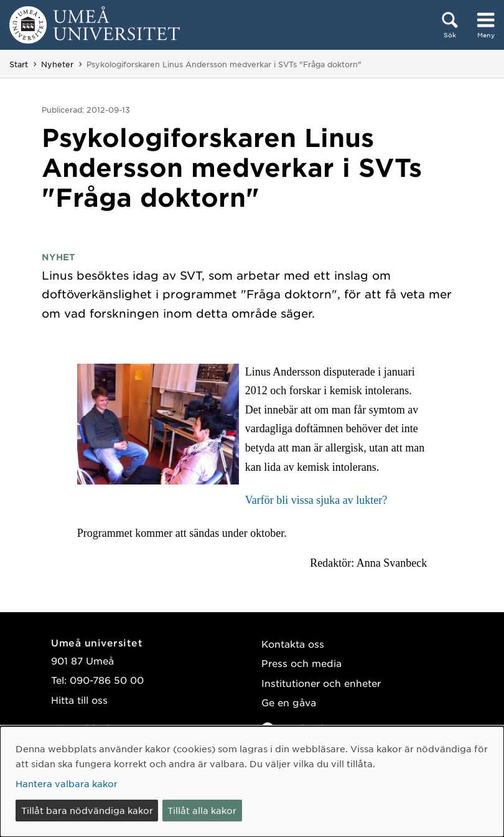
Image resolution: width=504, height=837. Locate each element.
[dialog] (252, 782)
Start (19, 64)
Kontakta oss (293, 644)
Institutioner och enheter (321, 683)
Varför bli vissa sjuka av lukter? (316, 500)
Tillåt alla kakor (202, 810)
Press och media (301, 663)
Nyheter (57, 64)
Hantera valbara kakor (67, 783)
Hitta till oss (79, 700)
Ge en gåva (289, 702)
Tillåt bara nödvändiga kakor (87, 810)
